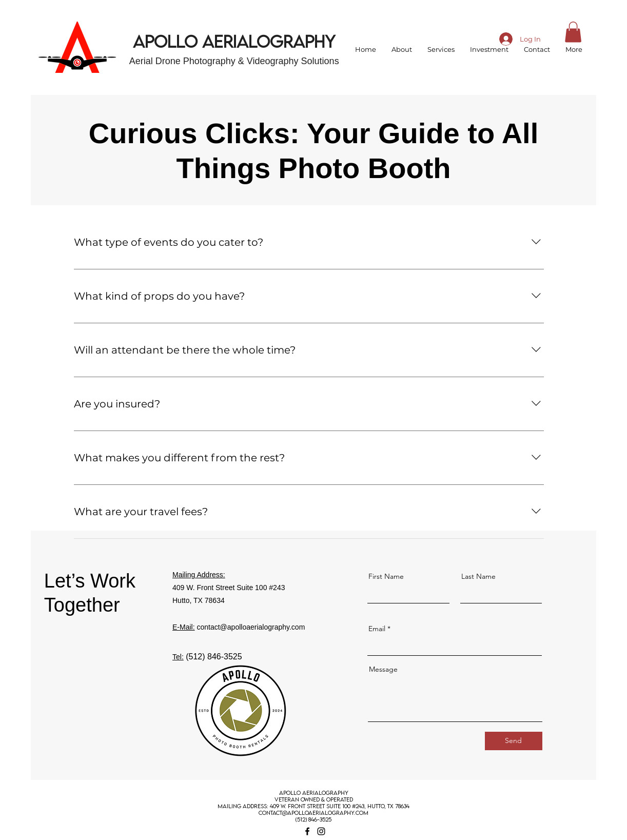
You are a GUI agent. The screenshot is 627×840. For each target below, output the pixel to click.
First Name (386, 576)
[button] (573, 32)
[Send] (514, 741)
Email (377, 629)
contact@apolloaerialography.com (251, 627)
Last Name (478, 576)
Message (383, 669)
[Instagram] (321, 831)
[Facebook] (307, 831)
